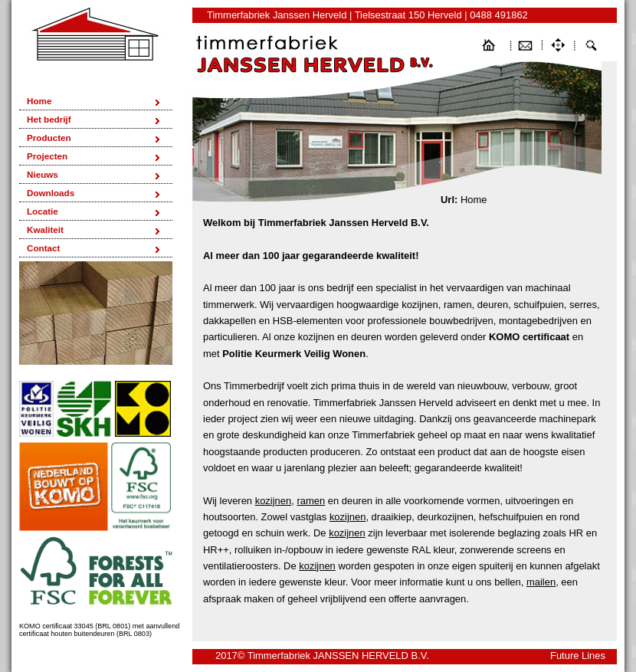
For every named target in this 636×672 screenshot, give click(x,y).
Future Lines (578, 656)
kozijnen (274, 501)
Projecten (47, 156)
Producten (49, 138)
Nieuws (43, 174)
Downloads (51, 193)
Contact (43, 248)
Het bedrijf (49, 119)
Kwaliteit (45, 229)
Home (39, 101)
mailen (541, 582)
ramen (311, 501)
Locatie (43, 211)
